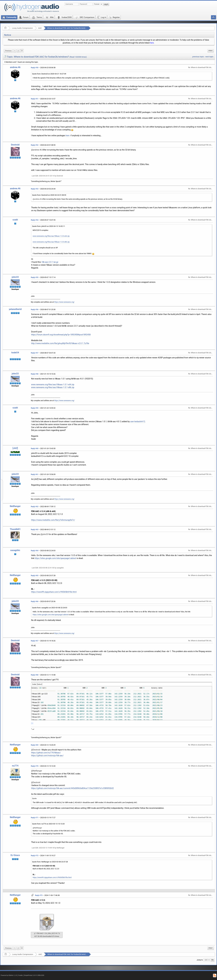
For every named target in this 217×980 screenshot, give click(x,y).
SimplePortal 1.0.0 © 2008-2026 (34, 975)
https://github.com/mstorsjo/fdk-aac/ (47, 756)
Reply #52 (35, 145)
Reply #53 (35, 189)
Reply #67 (35, 641)
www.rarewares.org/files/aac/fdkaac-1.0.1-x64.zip (53, 384)
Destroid (15, 145)
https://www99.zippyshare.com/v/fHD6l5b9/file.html (54, 592)
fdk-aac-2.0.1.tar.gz (50, 262)
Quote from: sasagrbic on (50, 608)
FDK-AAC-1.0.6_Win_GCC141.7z (47, 933)
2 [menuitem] (18, 51)
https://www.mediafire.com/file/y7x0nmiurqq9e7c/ (53, 520)
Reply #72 (35, 856)
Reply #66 (35, 601)
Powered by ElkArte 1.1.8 (9, 975)
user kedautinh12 (138, 421)
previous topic (198, 57)
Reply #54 (35, 220)
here (152, 43)
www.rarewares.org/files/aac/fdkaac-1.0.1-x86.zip (53, 387)
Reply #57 (35, 353)
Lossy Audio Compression (22, 28)
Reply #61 (35, 474)
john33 (15, 277)
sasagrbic (15, 550)
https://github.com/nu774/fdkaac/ (46, 753)
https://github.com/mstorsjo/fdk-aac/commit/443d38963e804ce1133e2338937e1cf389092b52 (72, 788)
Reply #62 (35, 507)
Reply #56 (35, 310)
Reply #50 (35, 68)
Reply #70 (35, 766)
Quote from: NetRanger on (50, 862)
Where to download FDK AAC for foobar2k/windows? (68, 28)
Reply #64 (35, 551)
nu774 (15, 766)
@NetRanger (37, 771)
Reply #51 (35, 99)
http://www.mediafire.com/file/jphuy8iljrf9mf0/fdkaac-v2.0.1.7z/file (60, 343)
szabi (15, 220)
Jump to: (200, 960)
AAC (40, 28)
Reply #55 (35, 277)
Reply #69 (35, 745)
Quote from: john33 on (49, 226)
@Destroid (36, 750)
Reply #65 (35, 576)
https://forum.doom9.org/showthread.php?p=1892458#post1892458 (61, 335)
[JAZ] (15, 448)
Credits (20, 975)
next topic (209, 57)
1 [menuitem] (15, 51)
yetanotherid (15, 309)
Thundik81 (15, 529)
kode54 (15, 353)
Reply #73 (39, 895)
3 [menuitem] (22, 51)
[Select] (40, 684)
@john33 (44, 534)
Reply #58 (35, 374)
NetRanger (15, 506)
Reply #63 (35, 530)
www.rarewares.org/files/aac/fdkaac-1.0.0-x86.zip (51, 242)
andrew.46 (15, 67)
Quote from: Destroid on (49, 74)
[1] (32, 723)
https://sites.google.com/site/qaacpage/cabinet (55, 558)
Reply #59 (35, 408)
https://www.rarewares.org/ (64, 302)
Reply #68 (35, 675)
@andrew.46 (36, 150)
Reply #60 (35, 449)
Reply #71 (35, 818)
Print (211, 51)
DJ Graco (15, 855)
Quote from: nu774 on (48, 824)
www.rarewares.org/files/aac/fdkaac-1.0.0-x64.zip (51, 236)
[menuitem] (8, 51)
